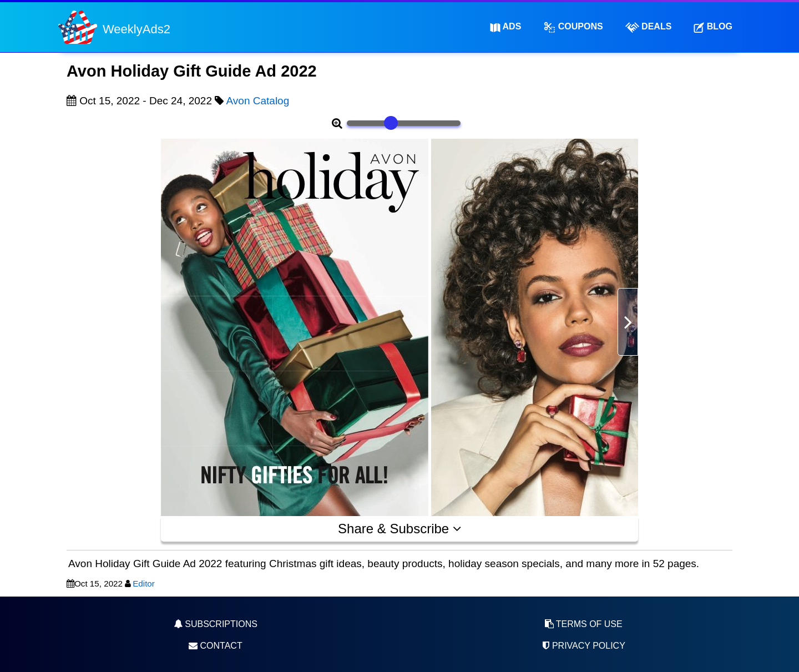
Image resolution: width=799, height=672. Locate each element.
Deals (649, 27)
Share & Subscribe (399, 529)
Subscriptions (216, 624)
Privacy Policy (583, 646)
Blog (713, 27)
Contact (216, 646)
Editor (144, 583)
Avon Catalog (258, 101)
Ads (506, 27)
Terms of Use (584, 624)
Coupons (573, 27)
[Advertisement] (111, 328)
